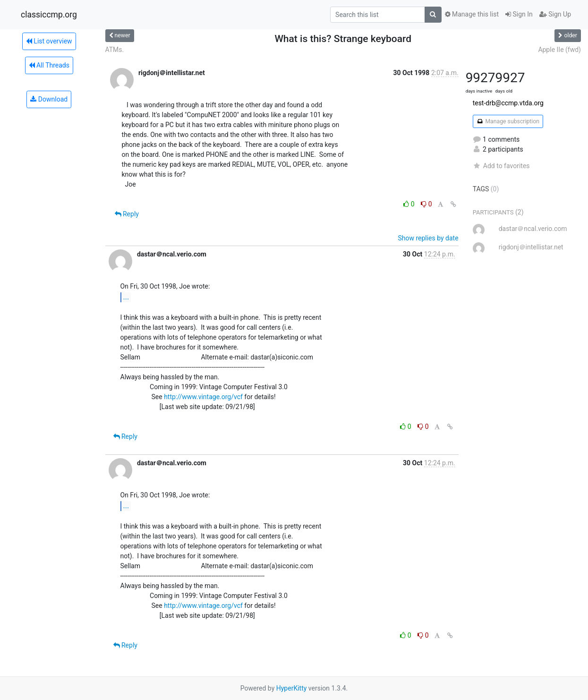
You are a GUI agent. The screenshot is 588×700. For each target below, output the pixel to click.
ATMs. (115, 50)
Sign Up (555, 14)
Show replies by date (428, 238)
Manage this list (472, 14)
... (126, 297)
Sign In (519, 14)
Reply (127, 214)
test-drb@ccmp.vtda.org (508, 103)
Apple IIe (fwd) (559, 50)
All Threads (49, 65)
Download (49, 99)
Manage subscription (508, 121)
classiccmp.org (49, 15)
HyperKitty (292, 688)
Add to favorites (501, 166)
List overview (49, 41)
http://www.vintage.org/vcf (203, 397)
